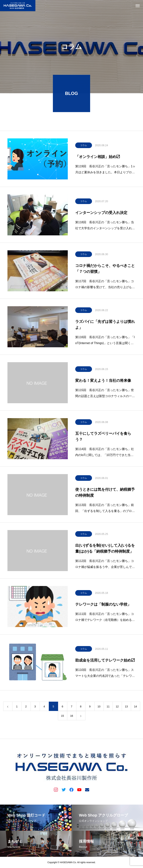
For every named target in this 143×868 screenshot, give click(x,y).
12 (117, 707)
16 (72, 717)
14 (136, 707)
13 (126, 707)
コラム (84, 146)
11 (108, 707)
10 (99, 707)
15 (63, 717)
